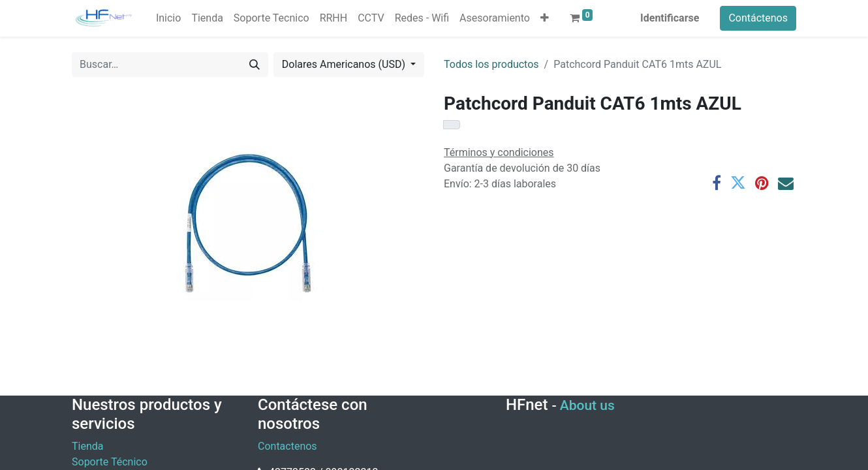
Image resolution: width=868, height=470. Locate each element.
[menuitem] (168, 18)
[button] (545, 18)
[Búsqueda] (255, 65)
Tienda (87, 446)
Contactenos (287, 446)
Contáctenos (758, 18)
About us (587, 405)
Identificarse (670, 18)
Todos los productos (491, 64)
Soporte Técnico (110, 462)
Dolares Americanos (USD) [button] (345, 64)
